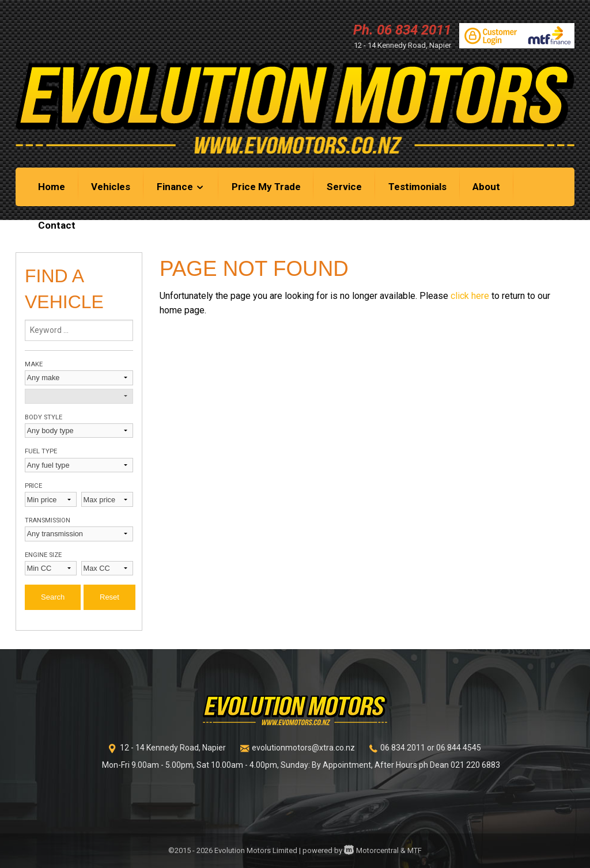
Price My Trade (266, 187)
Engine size (43, 555)
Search (53, 597)
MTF (415, 850)
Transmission (48, 520)
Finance (181, 187)
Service (344, 187)
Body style (44, 417)
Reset (109, 597)
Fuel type (41, 451)
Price (33, 486)
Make (34, 364)
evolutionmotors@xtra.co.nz (303, 748)
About (486, 187)
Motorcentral (371, 850)
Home (52, 187)
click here (470, 296)
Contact (57, 225)
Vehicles (111, 187)
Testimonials (417, 187)
